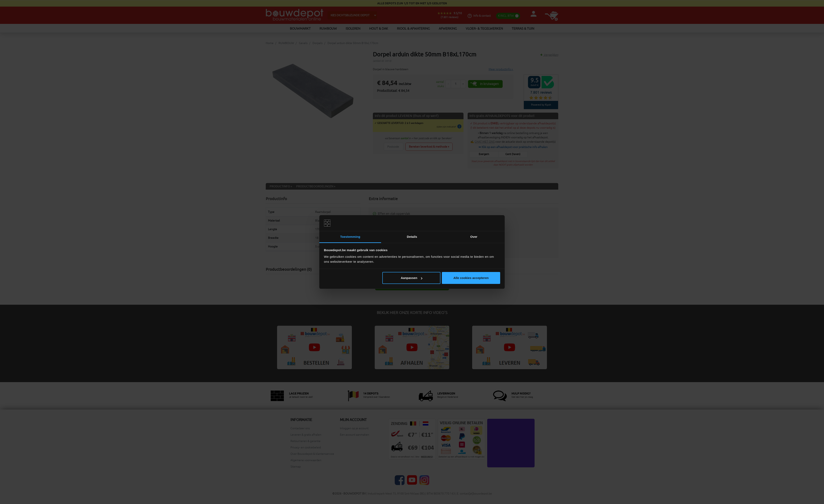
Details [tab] (412, 237)
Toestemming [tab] (350, 237)
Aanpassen (412, 278)
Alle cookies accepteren (471, 278)
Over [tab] (474, 237)
